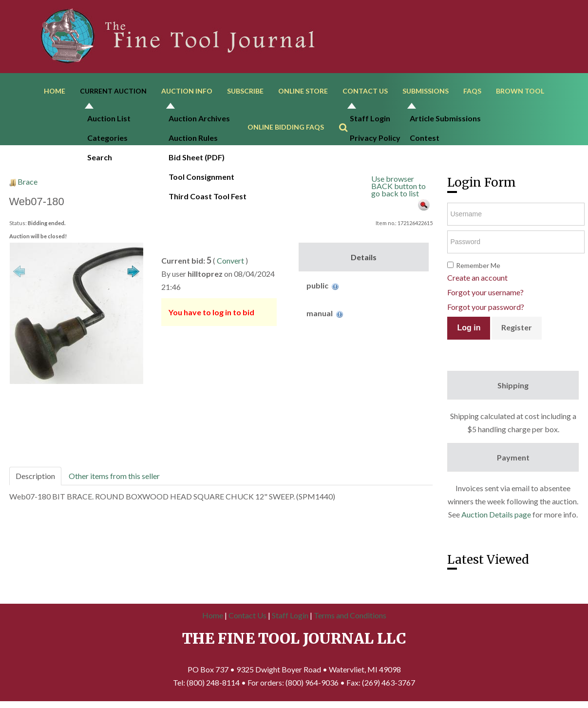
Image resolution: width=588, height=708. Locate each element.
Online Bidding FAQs (286, 128)
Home (55, 91)
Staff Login (290, 617)
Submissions (426, 91)
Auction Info (187, 91)
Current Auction (113, 91)
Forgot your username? (485, 294)
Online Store (303, 91)
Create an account (477, 279)
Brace (28, 183)
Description (35, 478)
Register (517, 329)
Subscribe (245, 91)
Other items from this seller (114, 478)
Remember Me (478, 267)
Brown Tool (520, 91)
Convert (230, 262)
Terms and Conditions (350, 617)
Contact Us (365, 91)
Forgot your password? (486, 309)
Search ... (348, 115)
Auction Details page (496, 516)
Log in (469, 330)
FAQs (472, 91)
